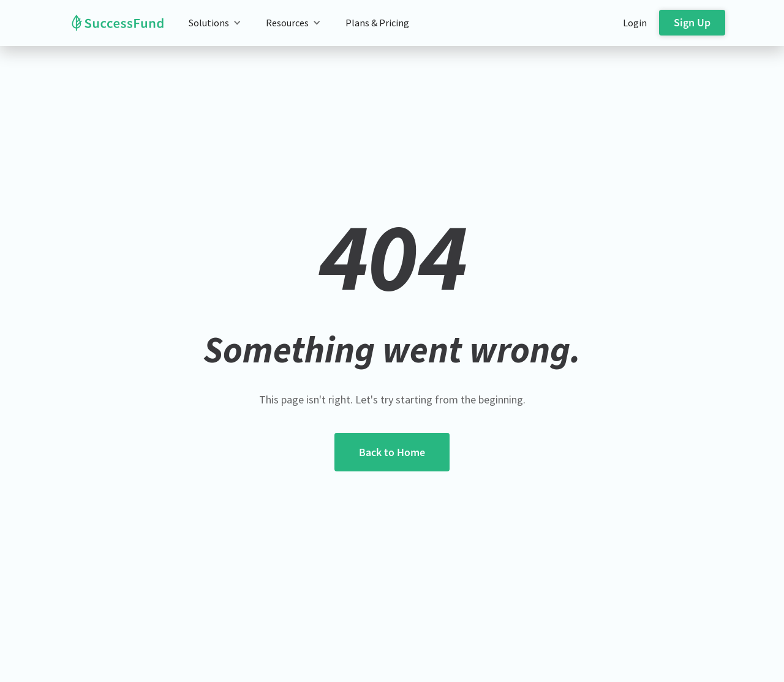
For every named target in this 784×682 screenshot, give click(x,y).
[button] (215, 23)
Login (635, 23)
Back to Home (392, 452)
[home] (108, 23)
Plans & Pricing (377, 23)
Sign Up (692, 22)
